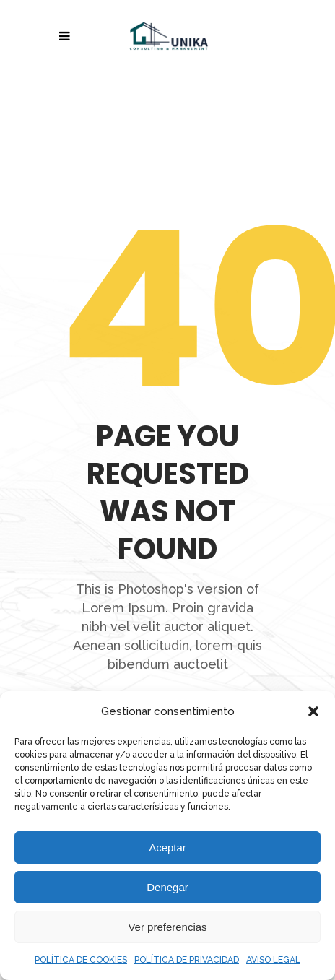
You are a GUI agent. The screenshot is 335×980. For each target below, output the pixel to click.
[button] (313, 711)
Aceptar (167, 847)
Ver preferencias (167, 927)
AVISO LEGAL (273, 960)
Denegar (167, 887)
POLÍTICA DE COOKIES (81, 960)
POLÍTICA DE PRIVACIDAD (187, 960)
